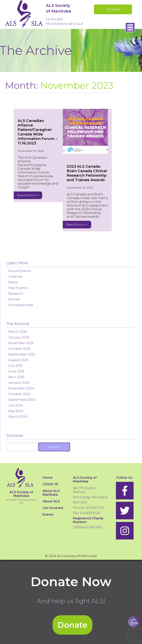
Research (16, 294)
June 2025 (16, 371)
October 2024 (19, 394)
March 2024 (18, 417)
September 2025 (22, 354)
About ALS (51, 501)
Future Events (20, 271)
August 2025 (18, 360)
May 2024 (16, 411)
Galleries (15, 277)
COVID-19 (50, 484)
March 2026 (18, 332)
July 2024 (16, 405)
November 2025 (21, 343)
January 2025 (19, 383)
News (13, 282)
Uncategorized (20, 305)
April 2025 (16, 377)
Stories (14, 299)
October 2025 (19, 349)
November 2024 (21, 388)
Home (48, 478)
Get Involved (53, 508)
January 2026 (19, 337)
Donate (113, 9)
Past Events (18, 288)
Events (48, 515)
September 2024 (22, 400)
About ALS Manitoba (51, 493)
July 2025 (15, 366)
